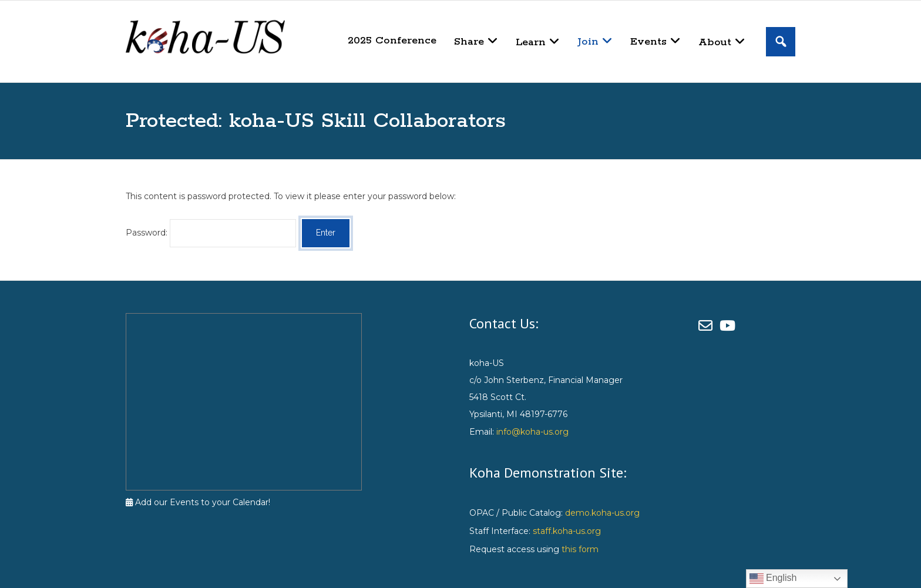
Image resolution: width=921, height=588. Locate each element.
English (773, 579)
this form (580, 549)
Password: (211, 233)
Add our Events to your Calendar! (198, 502)
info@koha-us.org (532, 432)
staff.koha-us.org (567, 531)
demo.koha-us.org (602, 513)
